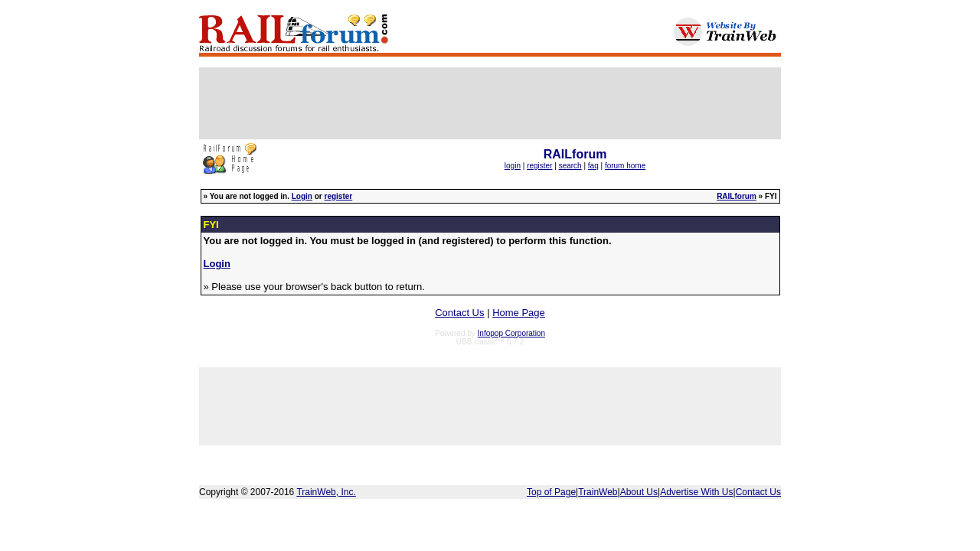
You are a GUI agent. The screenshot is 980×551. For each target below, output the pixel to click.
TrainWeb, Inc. (326, 492)
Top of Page (551, 492)
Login (302, 196)
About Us (639, 492)
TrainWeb (598, 492)
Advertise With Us (696, 492)
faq (593, 166)
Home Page (519, 313)
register (539, 166)
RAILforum (737, 196)
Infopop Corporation (511, 333)
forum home (625, 166)
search (570, 166)
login (513, 166)
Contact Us (459, 313)
